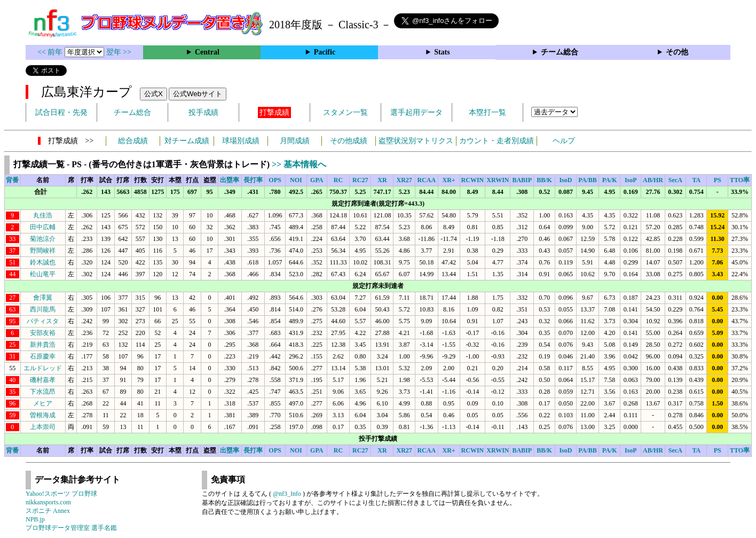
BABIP (522, 180)
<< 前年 (51, 52)
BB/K (544, 180)
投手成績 (203, 112)
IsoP (631, 180)
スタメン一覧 (345, 112)
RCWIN (473, 180)
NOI (296, 180)
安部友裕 (43, 333)
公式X (153, 94)
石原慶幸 (43, 356)
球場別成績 (241, 141)
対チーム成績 (187, 141)
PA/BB (587, 180)
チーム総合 (560, 52)
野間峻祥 (43, 251)
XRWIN (498, 180)
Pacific (325, 52)
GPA (317, 180)
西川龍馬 (43, 309)
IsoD (565, 180)
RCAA (426, 180)
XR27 (404, 180)
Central (207, 52)
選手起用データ (416, 112)
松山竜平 (43, 274)
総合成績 (133, 141)
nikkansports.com (48, 502)
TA (696, 180)
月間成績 (295, 141)
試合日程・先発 (61, 112)
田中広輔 (43, 227)
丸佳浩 (43, 215)
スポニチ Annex (48, 511)
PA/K (610, 180)
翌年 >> (119, 52)
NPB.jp (35, 519)
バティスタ (43, 321)
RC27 (360, 180)
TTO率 (740, 180)
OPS (275, 180)
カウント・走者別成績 (497, 141)
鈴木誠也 (43, 262)
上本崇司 (43, 427)
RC (338, 180)
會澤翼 (43, 298)
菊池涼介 (43, 239)
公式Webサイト (198, 94)
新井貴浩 (43, 345)
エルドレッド (43, 368)
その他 (677, 52)
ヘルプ (564, 141)
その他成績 (349, 141)
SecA (675, 180)
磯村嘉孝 (43, 380)
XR (382, 180)
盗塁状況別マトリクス (416, 141)
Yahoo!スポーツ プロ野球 (61, 494)
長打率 (253, 180)
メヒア (43, 403)
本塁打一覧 (487, 112)
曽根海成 (43, 415)
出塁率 (230, 180)
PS (718, 180)
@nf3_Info (287, 494)
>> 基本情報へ (299, 164)
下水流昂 (43, 392)
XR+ (448, 180)
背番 (12, 180)
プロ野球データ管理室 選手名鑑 (71, 528)
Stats (442, 52)
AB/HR (653, 180)
